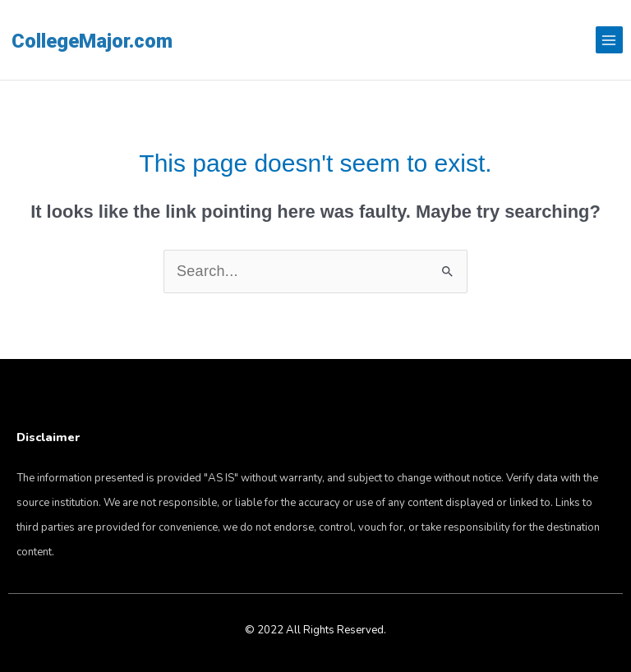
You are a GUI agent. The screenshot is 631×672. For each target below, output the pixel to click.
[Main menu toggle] (609, 40)
